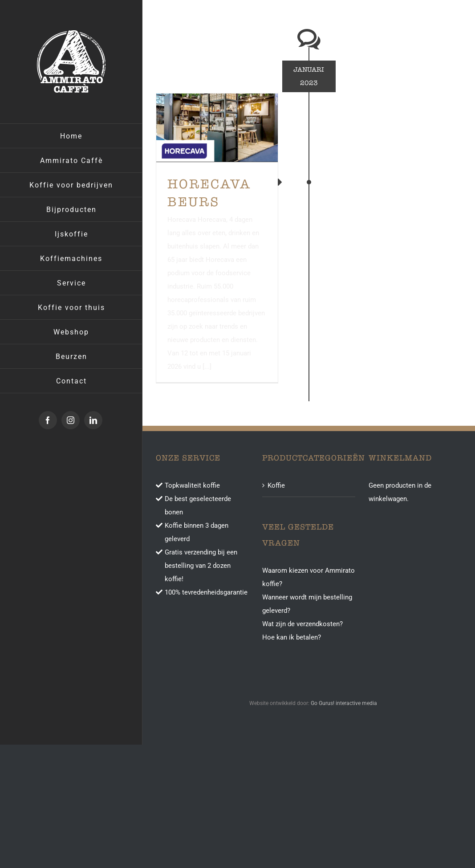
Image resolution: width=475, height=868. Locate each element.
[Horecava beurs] (217, 128)
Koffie (276, 485)
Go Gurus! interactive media (344, 703)
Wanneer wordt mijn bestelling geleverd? (307, 604)
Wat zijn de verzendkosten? (302, 624)
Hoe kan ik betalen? (292, 637)
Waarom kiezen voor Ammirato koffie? (309, 577)
